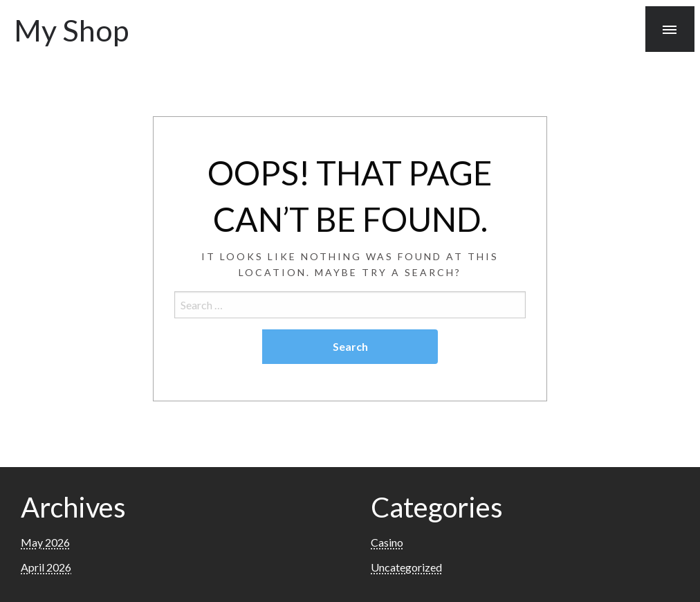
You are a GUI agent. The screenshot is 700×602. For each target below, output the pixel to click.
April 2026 (46, 567)
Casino (387, 542)
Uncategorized (406, 567)
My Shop (71, 30)
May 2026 (45, 542)
